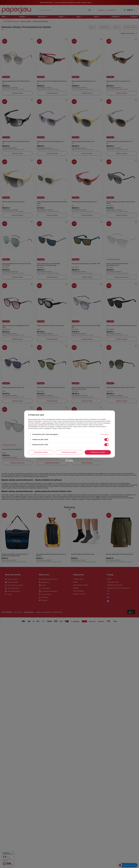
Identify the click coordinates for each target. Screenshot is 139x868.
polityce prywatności (48, 423)
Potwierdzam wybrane (41, 452)
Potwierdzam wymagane (69, 452)
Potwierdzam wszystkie (98, 452)
